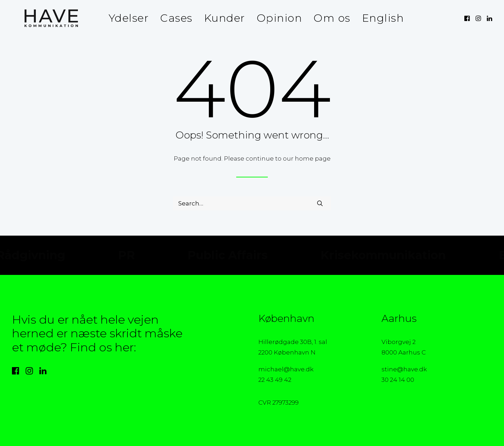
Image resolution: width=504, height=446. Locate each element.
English (379, 18)
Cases (172, 18)
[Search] (252, 203)
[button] (468, 18)
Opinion (275, 18)
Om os (328, 18)
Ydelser (125, 18)
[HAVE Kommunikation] (39, 18)
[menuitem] (125, 18)
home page (313, 158)
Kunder (220, 18)
